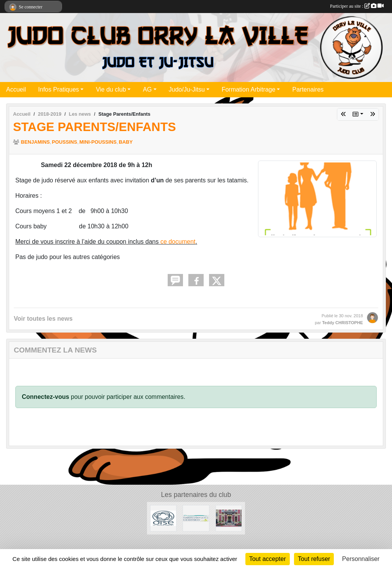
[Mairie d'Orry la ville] (196, 518)
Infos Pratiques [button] (59, 89)
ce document (178, 242)
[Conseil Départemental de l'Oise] (163, 518)
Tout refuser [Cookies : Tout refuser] (314, 559)
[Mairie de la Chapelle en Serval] (229, 518)
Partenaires (308, 89)
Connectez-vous (46, 397)
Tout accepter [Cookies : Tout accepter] (268, 559)
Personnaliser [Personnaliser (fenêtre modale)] (361, 559)
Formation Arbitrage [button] (249, 89)
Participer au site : (357, 6)
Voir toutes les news (43, 319)
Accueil (16, 89)
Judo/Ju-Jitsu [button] (187, 89)
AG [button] (147, 89)
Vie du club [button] (111, 89)
